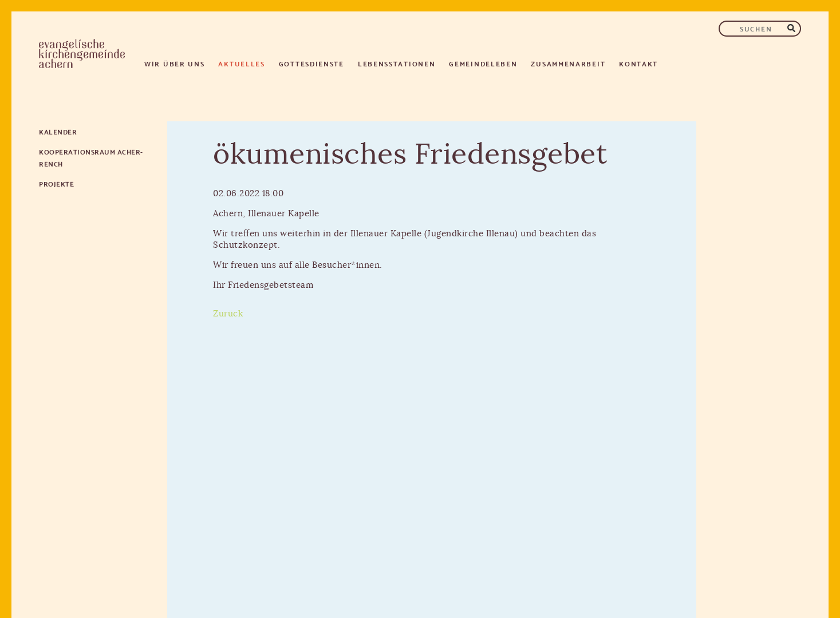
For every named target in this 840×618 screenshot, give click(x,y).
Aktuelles (241, 63)
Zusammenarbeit (568, 63)
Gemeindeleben (483, 63)
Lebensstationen (397, 63)
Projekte (56, 183)
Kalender (58, 131)
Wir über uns (174, 63)
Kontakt (638, 63)
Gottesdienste (311, 63)
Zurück (228, 314)
